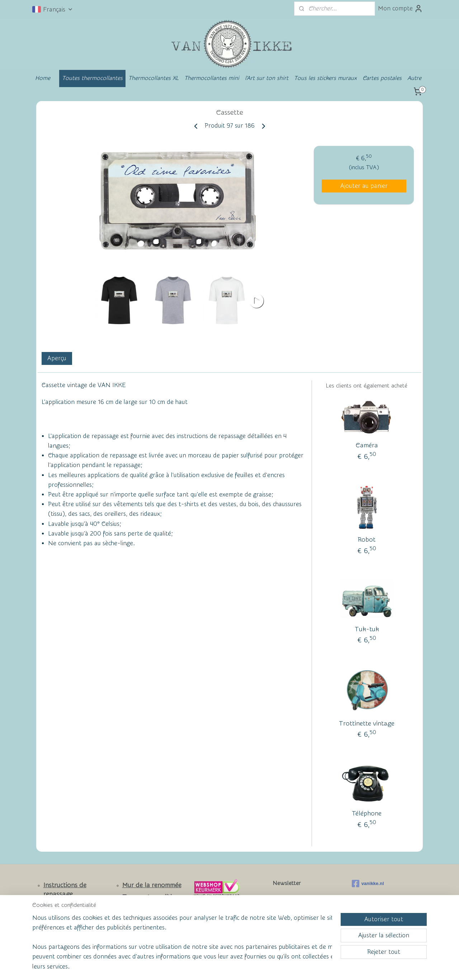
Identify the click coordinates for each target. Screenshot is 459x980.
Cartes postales (382, 78)
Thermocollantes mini (212, 78)
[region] (182, 946)
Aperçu (57, 358)
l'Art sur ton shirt (267, 78)
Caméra (367, 445)
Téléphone (367, 814)
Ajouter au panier (364, 186)
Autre (414, 78)
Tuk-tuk (367, 629)
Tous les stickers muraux (325, 78)
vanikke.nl (368, 884)
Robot (367, 540)
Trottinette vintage (367, 724)
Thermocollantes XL (153, 78)
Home (43, 78)
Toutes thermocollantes (92, 78)
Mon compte (400, 9)
